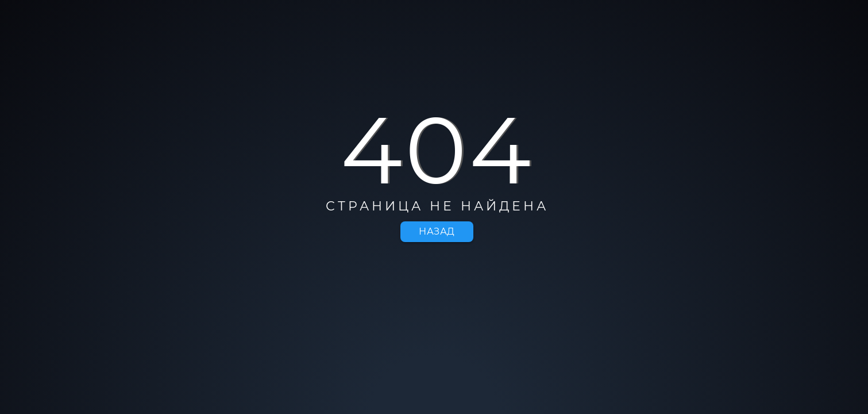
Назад (437, 231)
